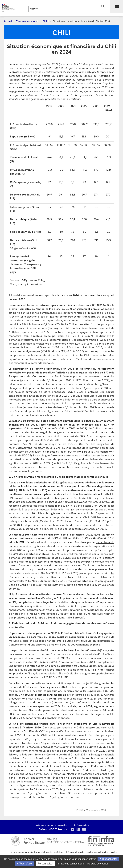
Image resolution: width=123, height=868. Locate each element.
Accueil (8, 21)
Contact (12, 852)
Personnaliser (45, 864)
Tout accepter (108, 859)
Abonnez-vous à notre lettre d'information (63, 825)
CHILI (45, 21)
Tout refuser (25, 864)
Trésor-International (27, 21)
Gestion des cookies (106, 852)
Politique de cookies (82, 852)
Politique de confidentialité (54, 852)
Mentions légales (28, 852)
